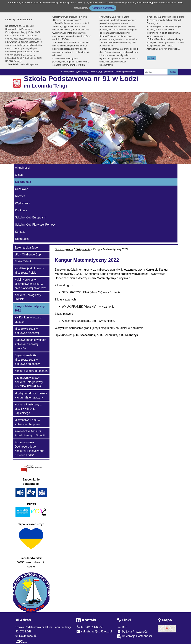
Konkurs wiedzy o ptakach (31, 371)
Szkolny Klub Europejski (30, 217)
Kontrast (108, 72)
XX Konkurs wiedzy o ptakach (28, 320)
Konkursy (21, 210)
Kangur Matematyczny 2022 (30, 308)
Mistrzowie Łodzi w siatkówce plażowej (27, 331)
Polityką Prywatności (87, 3)
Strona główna (67, 72)
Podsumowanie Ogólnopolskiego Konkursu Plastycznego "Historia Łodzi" (29, 449)
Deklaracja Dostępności (135, 636)
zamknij (151, 58)
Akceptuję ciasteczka (103, 8)
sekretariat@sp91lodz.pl (94, 631)
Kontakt (20, 232)
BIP (122, 627)
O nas (19, 175)
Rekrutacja (22, 239)
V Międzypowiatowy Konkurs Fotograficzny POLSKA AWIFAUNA (29, 382)
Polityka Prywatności (133, 631)
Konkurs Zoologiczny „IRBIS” (28, 297)
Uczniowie (22, 189)
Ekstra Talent (23, 261)
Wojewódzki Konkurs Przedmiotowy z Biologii (30, 433)
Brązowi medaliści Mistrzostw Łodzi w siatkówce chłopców (27, 360)
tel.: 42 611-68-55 (90, 627)
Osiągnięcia (23, 182)
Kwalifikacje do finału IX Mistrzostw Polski (30, 270)
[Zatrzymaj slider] (96, 161)
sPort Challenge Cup (28, 254)
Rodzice (20, 196)
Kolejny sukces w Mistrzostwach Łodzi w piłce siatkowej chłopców (30, 284)
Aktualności (22, 168)
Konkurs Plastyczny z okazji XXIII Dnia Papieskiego (28, 409)
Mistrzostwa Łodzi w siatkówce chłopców (27, 422)
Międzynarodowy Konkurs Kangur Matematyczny (31, 395)
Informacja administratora (126, 72)
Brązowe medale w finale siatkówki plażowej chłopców (30, 344)
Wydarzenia (23, 203)
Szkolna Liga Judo (26, 248)
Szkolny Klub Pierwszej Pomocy (35, 225)
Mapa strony (82, 72)
